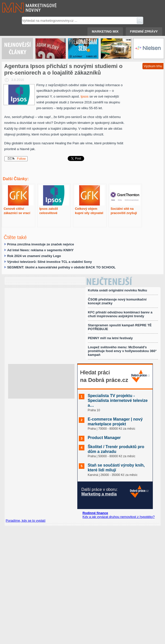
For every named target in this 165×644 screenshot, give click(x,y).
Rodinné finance (95, 513)
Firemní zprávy (144, 31)
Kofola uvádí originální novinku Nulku (117, 290)
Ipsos (85, 96)
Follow (17, 159)
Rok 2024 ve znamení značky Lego (34, 256)
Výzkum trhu (153, 66)
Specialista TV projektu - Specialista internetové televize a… (118, 400)
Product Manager (104, 438)
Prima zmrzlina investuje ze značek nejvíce (41, 244)
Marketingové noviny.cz (23, 8)
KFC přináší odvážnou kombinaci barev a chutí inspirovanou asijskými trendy (120, 314)
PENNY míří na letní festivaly (110, 338)
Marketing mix (105, 31)
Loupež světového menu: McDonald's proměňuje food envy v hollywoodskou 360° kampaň (122, 351)
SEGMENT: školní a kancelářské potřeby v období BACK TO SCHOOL (61, 267)
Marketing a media (99, 494)
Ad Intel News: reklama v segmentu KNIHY (40, 250)
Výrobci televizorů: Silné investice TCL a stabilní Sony (49, 262)
